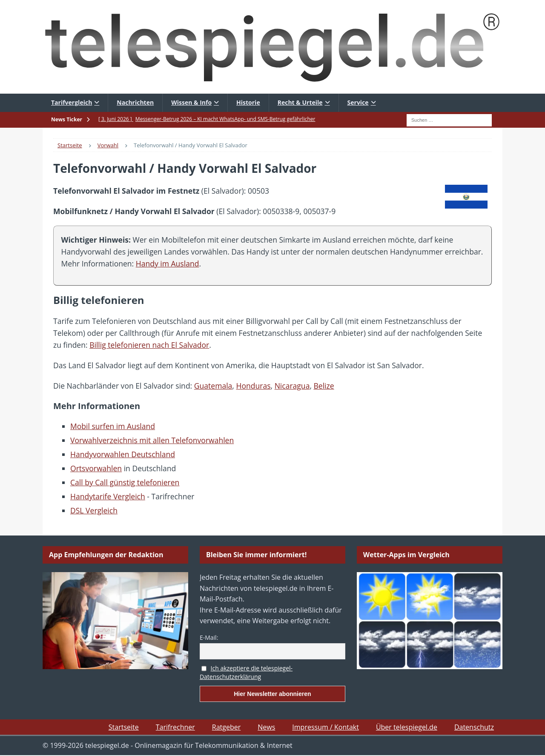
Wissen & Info (191, 102)
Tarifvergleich (72, 102)
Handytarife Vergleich (108, 496)
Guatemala (213, 386)
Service (358, 102)
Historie (248, 102)
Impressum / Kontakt (326, 727)
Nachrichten (135, 102)
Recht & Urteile (300, 102)
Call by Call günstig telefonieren (125, 482)
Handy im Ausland (168, 263)
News (266, 727)
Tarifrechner (175, 727)
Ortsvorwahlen (96, 468)
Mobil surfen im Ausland (113, 426)
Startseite (124, 727)
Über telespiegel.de (407, 727)
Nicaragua (292, 386)
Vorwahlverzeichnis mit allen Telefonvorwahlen (152, 440)
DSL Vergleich (94, 510)
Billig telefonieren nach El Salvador (149, 345)
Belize (324, 386)
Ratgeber (226, 727)
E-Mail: (209, 637)
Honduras (253, 386)
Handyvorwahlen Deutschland (123, 454)
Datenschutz (474, 727)
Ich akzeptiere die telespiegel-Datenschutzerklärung (246, 673)
